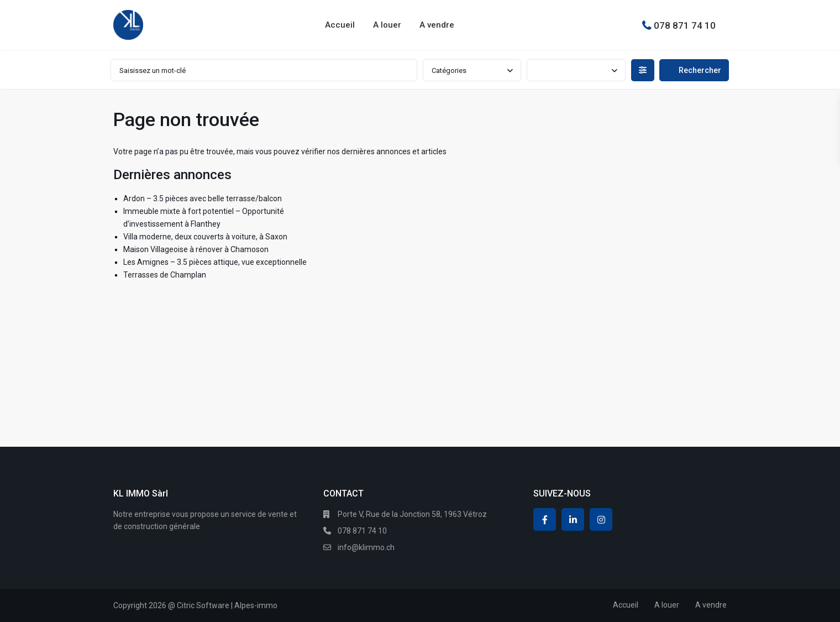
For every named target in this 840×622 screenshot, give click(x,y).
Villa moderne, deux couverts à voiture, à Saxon (205, 237)
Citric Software (203, 605)
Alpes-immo (256, 605)
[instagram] (601, 519)
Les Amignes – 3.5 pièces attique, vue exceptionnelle (215, 262)
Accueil (340, 25)
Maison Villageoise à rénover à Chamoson (196, 249)
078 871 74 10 (685, 25)
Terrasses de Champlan (165, 275)
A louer (387, 25)
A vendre (437, 25)
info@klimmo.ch (366, 547)
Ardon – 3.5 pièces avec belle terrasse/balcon (203, 198)
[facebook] (545, 519)
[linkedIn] (573, 519)
